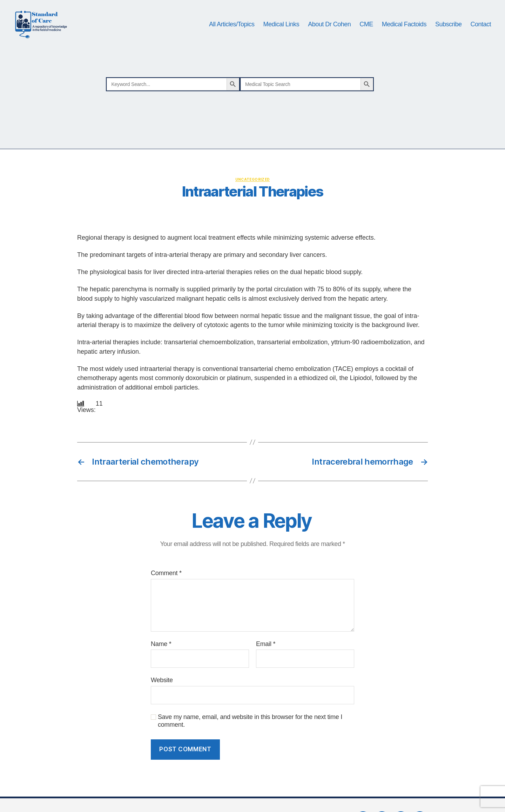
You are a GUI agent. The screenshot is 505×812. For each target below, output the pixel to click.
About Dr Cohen (329, 32)
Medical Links (281, 32)
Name (161, 660)
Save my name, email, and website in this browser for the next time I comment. (250, 737)
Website (162, 697)
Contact (481, 32)
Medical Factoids (404, 32)
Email (266, 660)
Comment (166, 590)
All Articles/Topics (232, 32)
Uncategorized (253, 195)
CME (366, 32)
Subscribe (449, 32)
